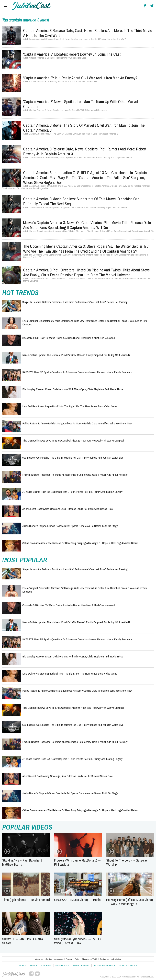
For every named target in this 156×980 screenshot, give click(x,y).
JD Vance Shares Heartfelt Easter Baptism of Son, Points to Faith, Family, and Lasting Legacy (72, 492)
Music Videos (81, 965)
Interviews (62, 965)
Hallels (31, 6)
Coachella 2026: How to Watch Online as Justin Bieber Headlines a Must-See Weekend (69, 338)
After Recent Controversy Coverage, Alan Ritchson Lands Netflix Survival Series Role (68, 509)
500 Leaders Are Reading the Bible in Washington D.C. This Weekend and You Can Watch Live (73, 458)
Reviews (46, 965)
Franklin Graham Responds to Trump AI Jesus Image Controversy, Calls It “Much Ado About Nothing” (75, 475)
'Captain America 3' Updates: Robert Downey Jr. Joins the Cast (72, 54)
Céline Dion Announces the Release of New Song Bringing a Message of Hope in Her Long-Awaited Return (80, 543)
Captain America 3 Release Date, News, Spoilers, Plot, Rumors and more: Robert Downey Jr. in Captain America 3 (85, 151)
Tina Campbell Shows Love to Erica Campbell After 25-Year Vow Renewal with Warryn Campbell (73, 440)
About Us (39, 959)
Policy (77, 959)
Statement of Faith (90, 959)
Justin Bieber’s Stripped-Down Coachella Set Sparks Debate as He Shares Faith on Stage (70, 526)
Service (49, 959)
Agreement (59, 959)
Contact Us (104, 959)
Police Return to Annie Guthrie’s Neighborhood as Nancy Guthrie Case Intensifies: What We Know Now (77, 423)
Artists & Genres (104, 965)
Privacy (69, 959)
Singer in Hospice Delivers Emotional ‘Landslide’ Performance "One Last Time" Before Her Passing (75, 302)
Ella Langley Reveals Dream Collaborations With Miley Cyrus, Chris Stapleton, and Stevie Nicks (73, 389)
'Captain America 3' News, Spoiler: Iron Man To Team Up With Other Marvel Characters (80, 104)
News (34, 965)
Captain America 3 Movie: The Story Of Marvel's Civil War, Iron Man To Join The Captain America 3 (84, 128)
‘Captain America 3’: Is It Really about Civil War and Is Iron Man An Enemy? (80, 78)
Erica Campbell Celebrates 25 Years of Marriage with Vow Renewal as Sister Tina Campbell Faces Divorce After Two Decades (85, 322)
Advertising (116, 959)
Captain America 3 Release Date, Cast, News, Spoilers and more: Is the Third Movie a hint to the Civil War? (88, 33)
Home (23, 965)
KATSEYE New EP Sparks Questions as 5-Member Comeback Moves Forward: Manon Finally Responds (77, 372)
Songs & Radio (128, 965)
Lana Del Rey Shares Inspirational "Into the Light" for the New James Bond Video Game (70, 406)
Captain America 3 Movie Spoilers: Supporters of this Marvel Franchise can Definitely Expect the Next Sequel (81, 201)
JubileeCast (14, 974)
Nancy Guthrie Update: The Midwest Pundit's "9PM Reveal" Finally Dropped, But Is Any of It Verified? (76, 355)
